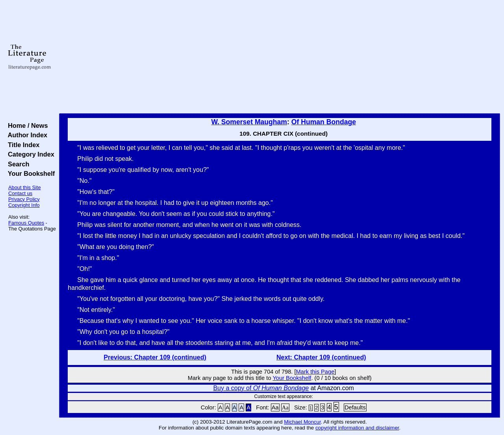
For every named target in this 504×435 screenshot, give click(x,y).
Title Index (22, 145)
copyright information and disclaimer (357, 428)
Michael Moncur (302, 422)
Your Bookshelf (30, 173)
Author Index (26, 135)
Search (17, 164)
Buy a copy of (261, 388)
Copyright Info (24, 205)
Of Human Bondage (324, 122)
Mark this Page (315, 372)
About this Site (25, 187)
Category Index (29, 154)
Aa (275, 407)
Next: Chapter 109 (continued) (321, 357)
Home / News (26, 125)
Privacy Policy (24, 199)
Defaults (355, 407)
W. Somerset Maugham (249, 122)
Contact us (20, 193)
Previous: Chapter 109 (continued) (155, 357)
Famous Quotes (26, 223)
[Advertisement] (280, 57)
